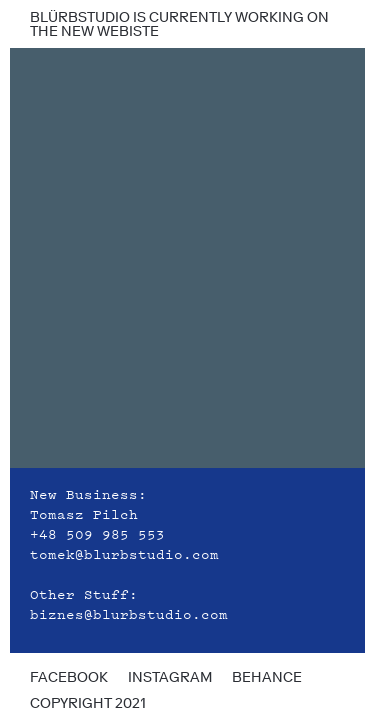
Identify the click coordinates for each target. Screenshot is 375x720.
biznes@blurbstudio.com (129, 613)
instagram (170, 677)
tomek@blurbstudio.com (124, 553)
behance (267, 677)
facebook (69, 677)
